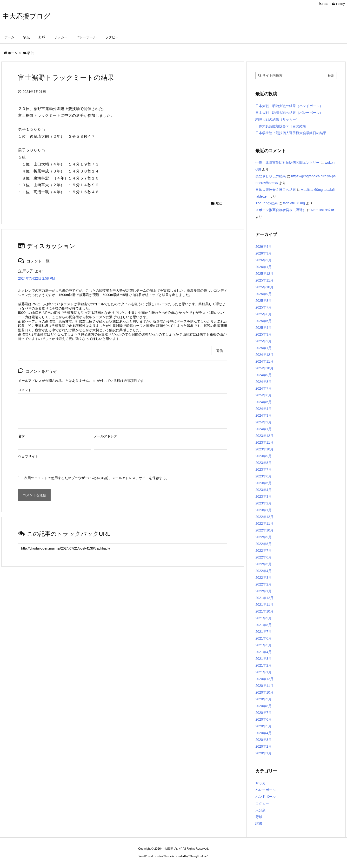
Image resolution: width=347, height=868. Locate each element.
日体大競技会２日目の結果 (276, 190)
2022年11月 (264, 524)
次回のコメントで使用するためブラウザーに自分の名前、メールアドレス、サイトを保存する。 (97, 478)
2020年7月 (264, 713)
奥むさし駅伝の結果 (271, 176)
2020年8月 (264, 706)
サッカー (262, 783)
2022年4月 (264, 571)
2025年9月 (264, 294)
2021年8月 (264, 625)
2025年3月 (264, 334)
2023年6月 (264, 476)
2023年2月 (264, 503)
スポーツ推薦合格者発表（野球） (281, 210)
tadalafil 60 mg (294, 203)
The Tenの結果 (267, 203)
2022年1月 (264, 591)
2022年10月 (264, 530)
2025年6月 (264, 314)
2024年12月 (264, 355)
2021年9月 (264, 618)
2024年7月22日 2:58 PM (37, 278)
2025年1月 (264, 348)
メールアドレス (106, 436)
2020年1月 (264, 753)
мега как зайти (323, 210)
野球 (259, 817)
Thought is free (198, 856)
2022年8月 (264, 544)
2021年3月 (264, 659)
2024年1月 (264, 429)
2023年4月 (264, 490)
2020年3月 (264, 740)
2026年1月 (264, 267)
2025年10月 (264, 287)
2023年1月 (264, 510)
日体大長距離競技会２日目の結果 (281, 126)
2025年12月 (264, 274)
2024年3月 (264, 415)
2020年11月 (264, 686)
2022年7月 (264, 551)
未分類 (260, 810)
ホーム (13, 53)
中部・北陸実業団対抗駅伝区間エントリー (287, 163)
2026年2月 (264, 260)
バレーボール (266, 790)
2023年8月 (264, 463)
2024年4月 (264, 409)
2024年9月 (264, 375)
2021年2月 (264, 665)
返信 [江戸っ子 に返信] (220, 351)
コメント (25, 390)
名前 (21, 436)
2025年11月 (264, 280)
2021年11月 (264, 605)
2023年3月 (264, 496)
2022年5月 (264, 564)
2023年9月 (264, 456)
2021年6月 (264, 638)
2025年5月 (264, 321)
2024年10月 (264, 368)
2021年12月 (264, 598)
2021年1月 (264, 672)
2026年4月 (264, 247)
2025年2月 (264, 341)
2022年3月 (264, 578)
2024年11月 (264, 361)
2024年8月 (264, 382)
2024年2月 (264, 422)
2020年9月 (264, 699)
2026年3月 (264, 253)
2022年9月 (264, 537)
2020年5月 (264, 726)
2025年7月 (264, 307)
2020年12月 (264, 679)
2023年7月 (264, 469)
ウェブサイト (28, 456)
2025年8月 (264, 301)
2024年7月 (264, 388)
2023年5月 (264, 483)
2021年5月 (264, 645)
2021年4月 (264, 652)
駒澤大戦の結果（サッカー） (277, 119)
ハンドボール (266, 797)
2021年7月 (264, 632)
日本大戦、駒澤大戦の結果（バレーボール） (289, 113)
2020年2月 (264, 746)
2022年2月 (264, 584)
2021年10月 (264, 611)
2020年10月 (264, 692)
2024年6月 (264, 395)
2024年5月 (264, 402)
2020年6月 (264, 719)
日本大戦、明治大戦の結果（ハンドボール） (289, 106)
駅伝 (31, 53)
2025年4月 (264, 328)
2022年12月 (264, 517)
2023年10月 (264, 449)
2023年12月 (264, 436)
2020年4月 (264, 733)
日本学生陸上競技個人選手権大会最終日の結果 (291, 133)
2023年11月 (264, 442)
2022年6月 (264, 557)
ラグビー (262, 803)
